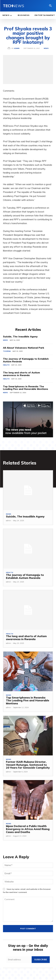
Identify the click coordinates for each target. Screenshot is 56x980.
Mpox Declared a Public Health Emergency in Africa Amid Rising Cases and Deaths (28, 829)
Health (6, 365)
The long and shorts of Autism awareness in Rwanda (21, 374)
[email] (19, 960)
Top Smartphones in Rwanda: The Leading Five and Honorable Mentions (26, 388)
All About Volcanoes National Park (24, 348)
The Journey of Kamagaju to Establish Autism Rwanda (26, 360)
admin (17, 48)
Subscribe (41, 960)
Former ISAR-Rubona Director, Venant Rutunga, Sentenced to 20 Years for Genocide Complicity (28, 765)
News (46, 48)
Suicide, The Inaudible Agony (20, 336)
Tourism (7, 351)
